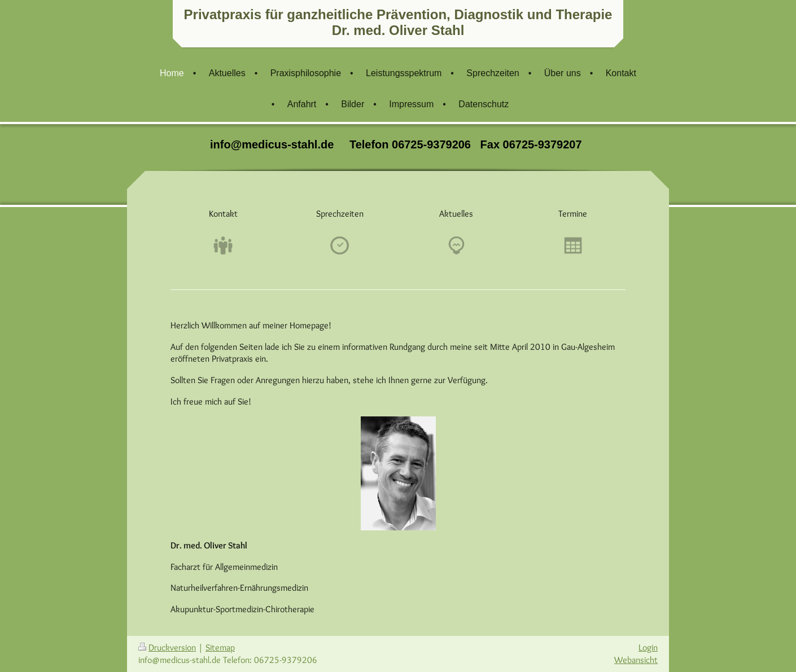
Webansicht (636, 660)
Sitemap (220, 647)
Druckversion (167, 647)
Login (648, 647)
